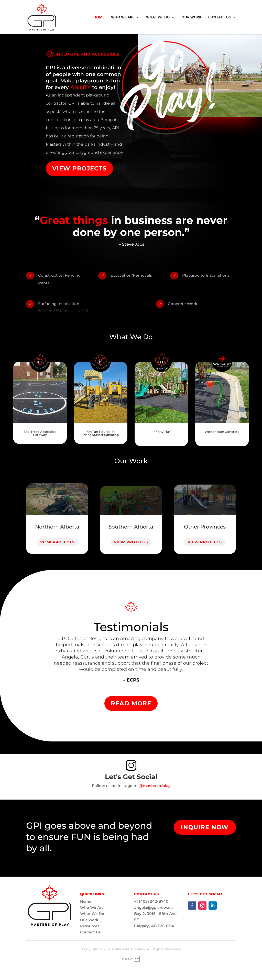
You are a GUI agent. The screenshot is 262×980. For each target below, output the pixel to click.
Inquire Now (205, 827)
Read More (131, 703)
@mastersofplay (155, 786)
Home (99, 17)
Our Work (191, 17)
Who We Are (123, 17)
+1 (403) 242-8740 (151, 901)
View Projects (79, 168)
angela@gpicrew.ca (153, 907)
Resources (90, 926)
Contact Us (219, 17)
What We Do (158, 17)
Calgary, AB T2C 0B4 (154, 926)
